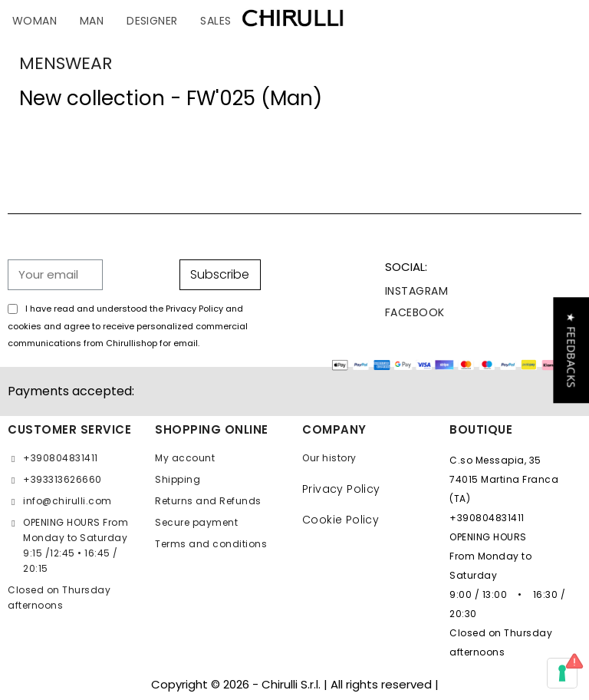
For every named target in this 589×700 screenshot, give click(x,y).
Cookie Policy (341, 520)
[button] (571, 350)
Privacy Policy (341, 489)
